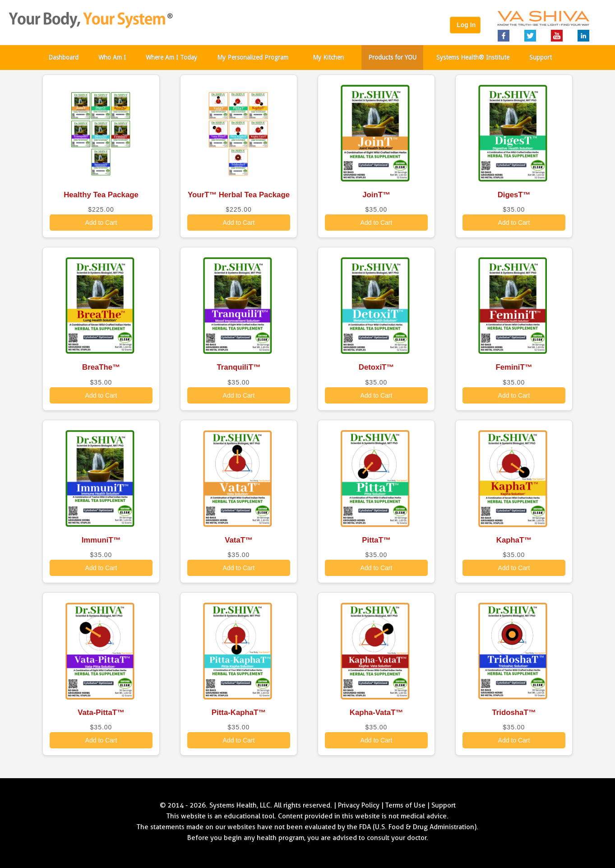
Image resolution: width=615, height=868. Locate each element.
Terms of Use (405, 805)
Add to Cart (101, 223)
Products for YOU (392, 57)
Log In (465, 25)
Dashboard (63, 57)
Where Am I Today (171, 57)
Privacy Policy (359, 805)
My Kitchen (328, 57)
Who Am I (112, 57)
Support (541, 57)
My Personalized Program (253, 57)
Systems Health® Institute (473, 57)
